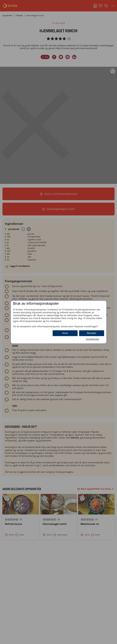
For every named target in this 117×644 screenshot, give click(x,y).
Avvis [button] (65, 333)
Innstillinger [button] (93, 339)
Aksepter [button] (92, 333)
